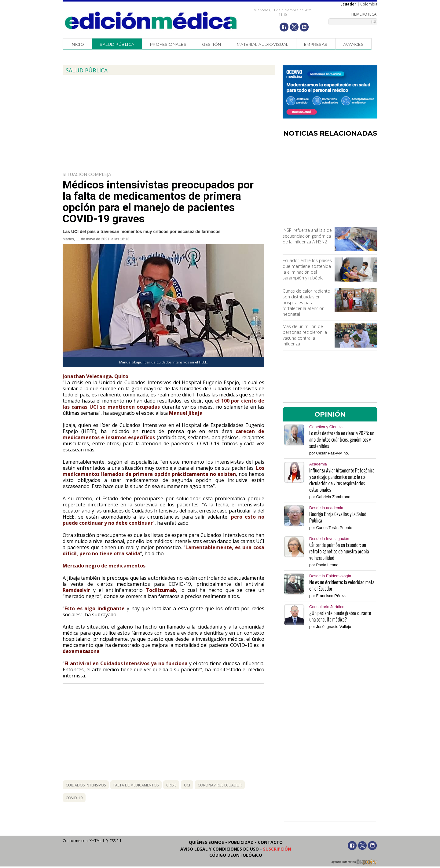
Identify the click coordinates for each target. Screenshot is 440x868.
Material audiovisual (263, 44)
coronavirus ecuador (220, 785)
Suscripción (277, 849)
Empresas (316, 44)
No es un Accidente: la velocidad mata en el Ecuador (342, 585)
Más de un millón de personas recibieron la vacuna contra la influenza (305, 335)
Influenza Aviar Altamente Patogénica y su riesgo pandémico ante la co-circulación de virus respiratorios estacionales (342, 480)
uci (187, 785)
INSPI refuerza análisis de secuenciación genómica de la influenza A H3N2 (307, 236)
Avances (354, 44)
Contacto (270, 842)
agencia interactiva (354, 863)
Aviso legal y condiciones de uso (220, 849)
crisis (171, 785)
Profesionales (168, 44)
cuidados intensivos (86, 785)
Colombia (369, 4)
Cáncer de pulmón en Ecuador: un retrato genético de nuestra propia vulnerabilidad (339, 551)
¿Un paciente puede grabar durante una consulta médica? (340, 616)
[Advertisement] (330, 183)
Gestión (212, 44)
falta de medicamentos (136, 785)
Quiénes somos (206, 842)
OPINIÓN (330, 414)
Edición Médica (151, 20)
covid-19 (74, 798)
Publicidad (241, 842)
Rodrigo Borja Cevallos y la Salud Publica (338, 517)
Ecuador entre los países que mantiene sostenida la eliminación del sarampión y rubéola (307, 269)
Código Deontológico (236, 855)
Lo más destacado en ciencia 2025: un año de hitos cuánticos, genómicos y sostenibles (342, 440)
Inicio (77, 44)
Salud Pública (117, 44)
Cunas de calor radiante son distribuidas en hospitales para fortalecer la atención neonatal (306, 303)
